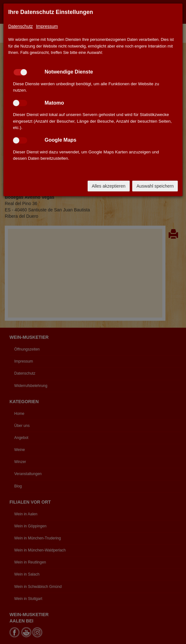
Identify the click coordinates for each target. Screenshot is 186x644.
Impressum (47, 26)
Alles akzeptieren (109, 186)
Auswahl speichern (155, 186)
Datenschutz (21, 26)
